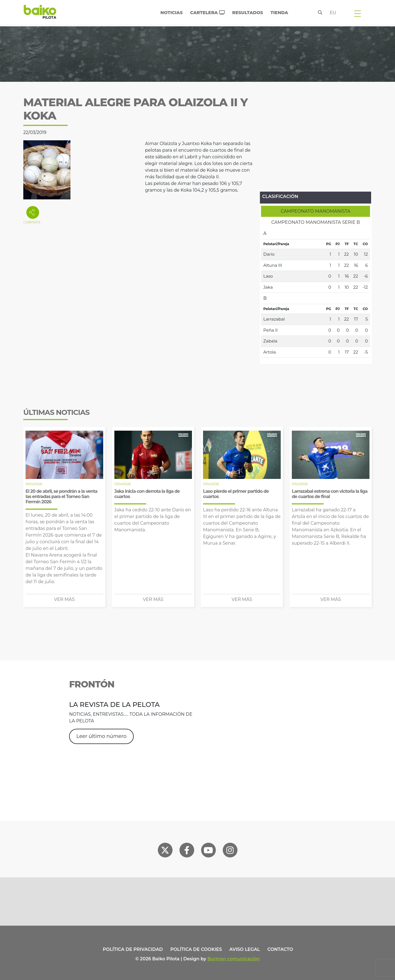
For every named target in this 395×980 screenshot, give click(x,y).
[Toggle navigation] (358, 13)
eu (333, 13)
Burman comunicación (234, 959)
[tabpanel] (316, 293)
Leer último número (101, 736)
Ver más (64, 599)
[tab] (316, 211)
